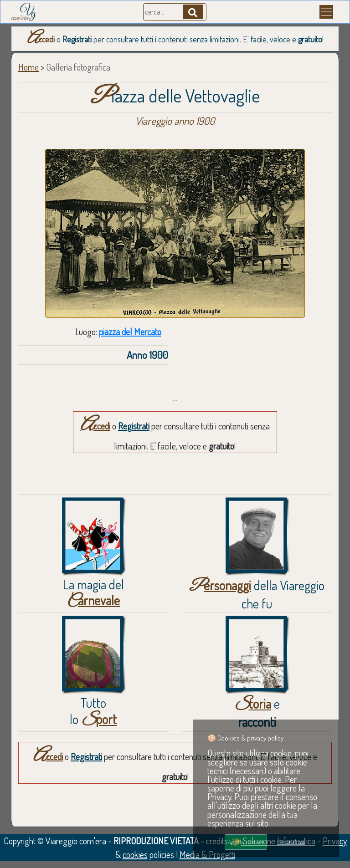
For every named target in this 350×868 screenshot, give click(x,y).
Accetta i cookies (246, 842)
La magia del (93, 592)
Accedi (41, 39)
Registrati (77, 39)
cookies (135, 854)
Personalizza (291, 842)
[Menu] (326, 12)
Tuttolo (93, 711)
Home (28, 67)
